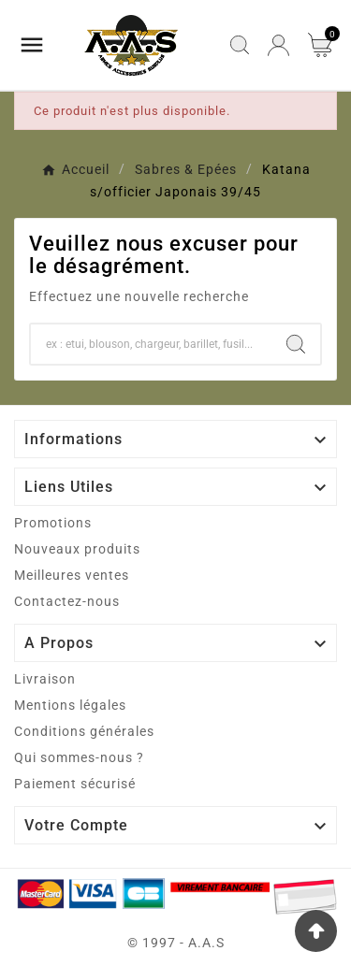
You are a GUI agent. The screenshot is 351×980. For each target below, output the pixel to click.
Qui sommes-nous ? (79, 757)
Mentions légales (70, 705)
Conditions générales (84, 731)
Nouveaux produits (77, 549)
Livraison (45, 679)
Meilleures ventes (72, 575)
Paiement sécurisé (75, 784)
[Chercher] (151, 344)
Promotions (53, 523)
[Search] (296, 344)
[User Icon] (278, 45)
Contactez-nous (67, 601)
